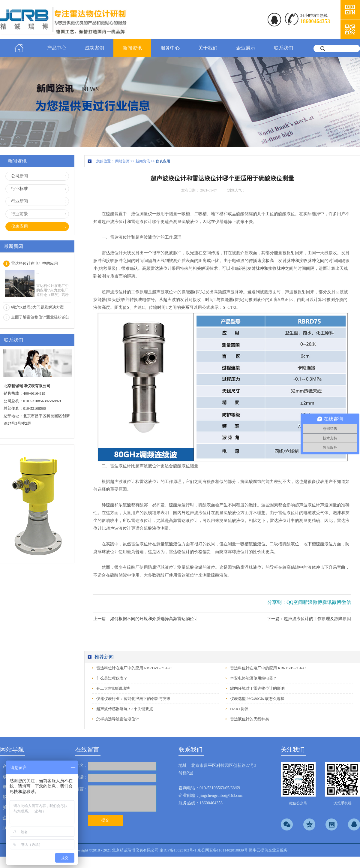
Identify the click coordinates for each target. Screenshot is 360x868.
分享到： (277, 602)
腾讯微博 (332, 602)
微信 (346, 602)
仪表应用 (163, 161)
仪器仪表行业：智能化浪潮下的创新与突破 (133, 699)
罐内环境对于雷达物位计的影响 (257, 688)
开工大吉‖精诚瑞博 (113, 688)
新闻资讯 (143, 161)
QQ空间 (295, 602)
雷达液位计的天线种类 (250, 719)
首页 (19, 48)
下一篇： (309, 619)
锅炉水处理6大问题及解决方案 (37, 307)
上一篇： (146, 619)
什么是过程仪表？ (112, 678)
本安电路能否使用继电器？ (253, 678)
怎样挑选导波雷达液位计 (118, 719)
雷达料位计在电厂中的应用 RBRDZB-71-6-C (134, 668)
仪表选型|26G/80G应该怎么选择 (257, 699)
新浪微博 (313, 602)
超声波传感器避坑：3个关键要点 (125, 709)
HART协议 (239, 709)
